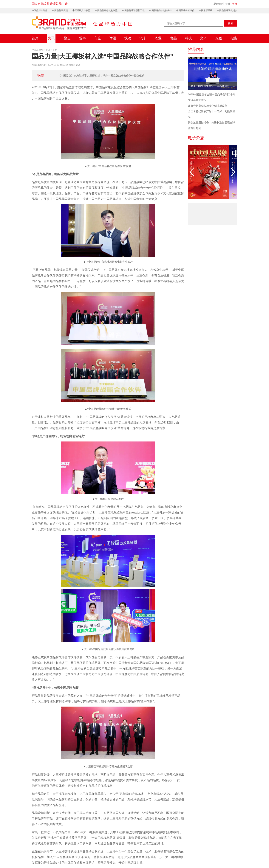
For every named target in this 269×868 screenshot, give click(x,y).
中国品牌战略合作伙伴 (160, 10)
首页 (35, 38)
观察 (82, 38)
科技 (188, 38)
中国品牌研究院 (60, 10)
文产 (204, 38)
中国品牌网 (37, 50)
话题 (113, 38)
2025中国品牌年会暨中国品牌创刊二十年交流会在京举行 (214, 86)
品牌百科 (219, 4)
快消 (128, 38)
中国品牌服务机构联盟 (106, 10)
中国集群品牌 (206, 10)
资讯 (51, 38)
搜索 (231, 23)
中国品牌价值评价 (185, 10)
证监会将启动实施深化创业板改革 (208, 106)
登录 (235, 4)
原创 (219, 38)
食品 (173, 38)
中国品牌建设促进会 (227, 10)
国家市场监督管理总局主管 (50, 4)
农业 (158, 38)
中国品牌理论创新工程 (133, 10)
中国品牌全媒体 (40, 10)
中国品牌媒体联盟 (81, 10)
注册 (227, 4)
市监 (98, 38)
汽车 (143, 38)
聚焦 (67, 38)
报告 (234, 38)
